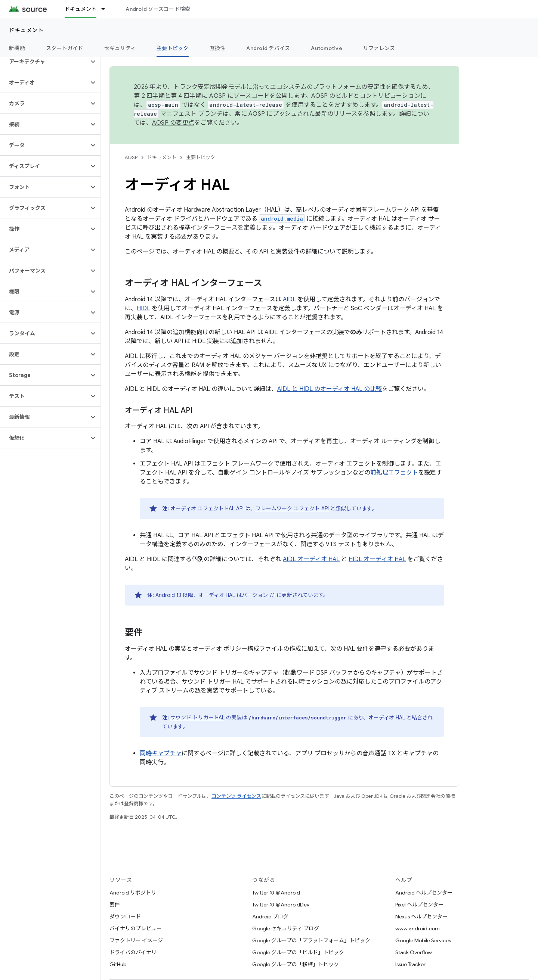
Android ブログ (270, 917)
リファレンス (379, 48)
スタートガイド (65, 48)
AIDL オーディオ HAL (311, 559)
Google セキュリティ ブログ (286, 928)
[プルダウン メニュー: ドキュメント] (106, 9)
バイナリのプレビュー (136, 928)
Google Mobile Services (423, 940)
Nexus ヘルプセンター (421, 917)
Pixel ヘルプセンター (419, 905)
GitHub (118, 964)
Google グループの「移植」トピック (296, 964)
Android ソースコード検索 (158, 9)
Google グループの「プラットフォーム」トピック (311, 940)
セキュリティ (120, 48)
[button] (44, 62)
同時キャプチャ (161, 753)
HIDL (143, 308)
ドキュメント (26, 30)
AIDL (289, 299)
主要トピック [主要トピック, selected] (173, 48)
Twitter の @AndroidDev (281, 905)
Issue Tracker (410, 964)
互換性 (218, 48)
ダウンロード (125, 917)
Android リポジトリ (133, 893)
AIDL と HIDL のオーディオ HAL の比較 (330, 389)
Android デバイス (268, 48)
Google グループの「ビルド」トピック (298, 952)
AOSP (131, 157)
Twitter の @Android (276, 893)
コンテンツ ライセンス (236, 796)
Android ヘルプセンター (424, 893)
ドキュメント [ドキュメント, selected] (81, 9)
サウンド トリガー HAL (197, 718)
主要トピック (201, 157)
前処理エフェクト (394, 473)
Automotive (327, 48)
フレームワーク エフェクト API (292, 508)
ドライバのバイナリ (133, 952)
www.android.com (418, 928)
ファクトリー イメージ (136, 940)
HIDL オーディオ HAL (377, 559)
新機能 (17, 48)
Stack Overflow (414, 952)
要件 (115, 905)
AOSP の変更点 (173, 123)
